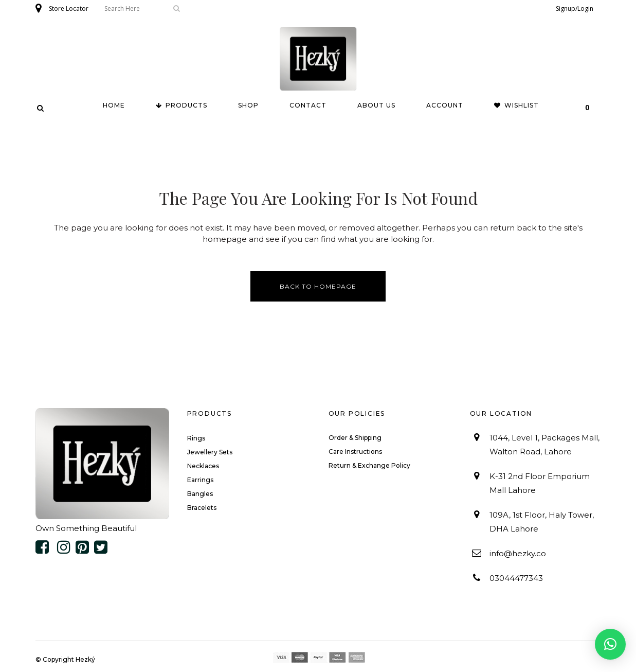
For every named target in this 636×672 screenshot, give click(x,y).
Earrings (200, 480)
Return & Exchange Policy (369, 465)
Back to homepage (318, 286)
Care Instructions (355, 452)
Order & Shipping (355, 438)
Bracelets (202, 508)
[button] (610, 644)
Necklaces (203, 466)
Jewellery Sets (210, 452)
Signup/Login (575, 8)
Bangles (200, 494)
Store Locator (69, 8)
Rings (196, 438)
